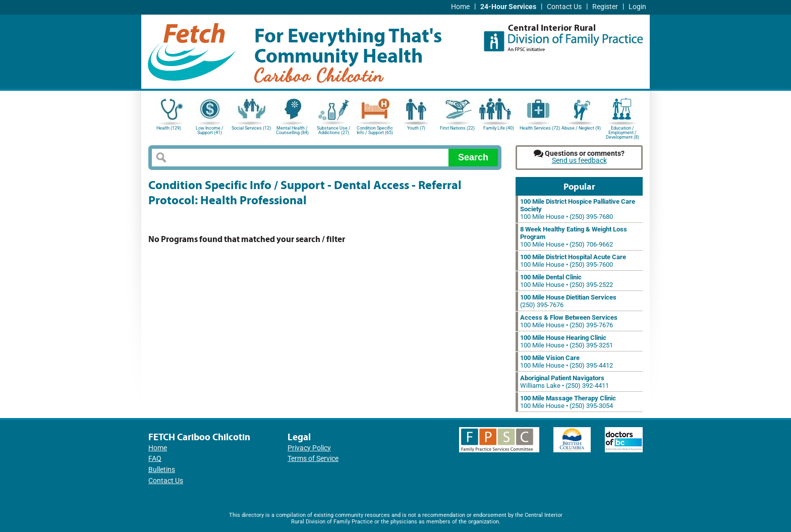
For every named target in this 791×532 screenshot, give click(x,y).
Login (637, 7)
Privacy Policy (309, 448)
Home (460, 7)
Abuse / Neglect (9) (581, 128)
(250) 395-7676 (568, 301)
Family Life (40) (499, 128)
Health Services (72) (540, 128)
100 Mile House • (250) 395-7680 (578, 209)
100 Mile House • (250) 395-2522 (567, 281)
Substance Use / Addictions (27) (334, 130)
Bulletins (162, 470)
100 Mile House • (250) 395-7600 (573, 261)
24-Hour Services (508, 7)
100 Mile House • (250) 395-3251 (567, 341)
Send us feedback (579, 161)
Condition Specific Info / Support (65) (375, 130)
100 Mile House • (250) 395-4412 (567, 362)
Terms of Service (313, 459)
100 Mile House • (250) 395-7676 (569, 321)
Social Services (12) (251, 128)
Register (605, 7)
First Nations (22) (457, 128)
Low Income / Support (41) (210, 130)
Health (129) (169, 128)
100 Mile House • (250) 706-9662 (574, 237)
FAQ (155, 459)
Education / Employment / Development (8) (623, 132)
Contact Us (564, 7)
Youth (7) (416, 128)
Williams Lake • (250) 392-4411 (564, 382)
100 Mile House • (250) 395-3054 (568, 402)
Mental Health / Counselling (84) (292, 130)
